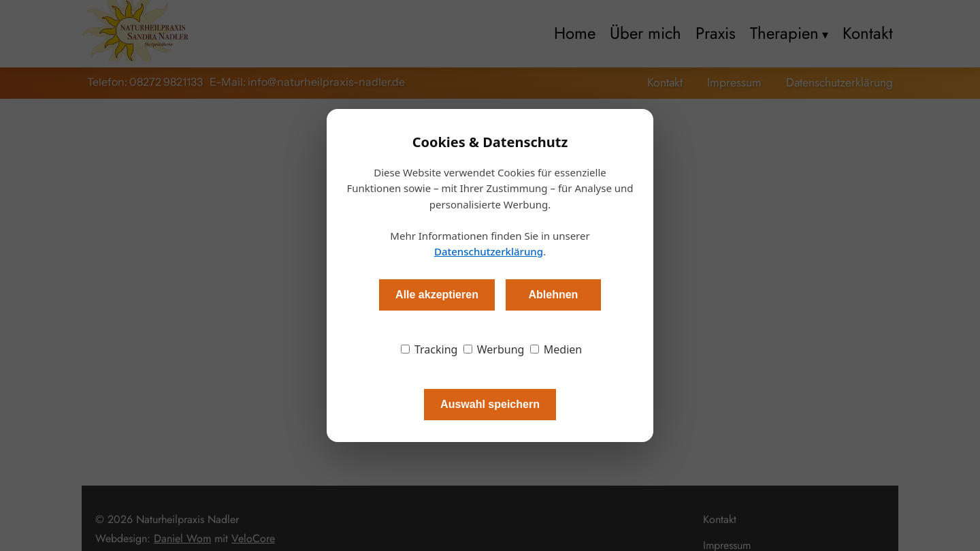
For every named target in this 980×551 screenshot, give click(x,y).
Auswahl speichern (490, 404)
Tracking (429, 349)
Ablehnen (553, 295)
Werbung (494, 349)
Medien (556, 349)
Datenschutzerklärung (489, 251)
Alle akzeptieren (437, 295)
